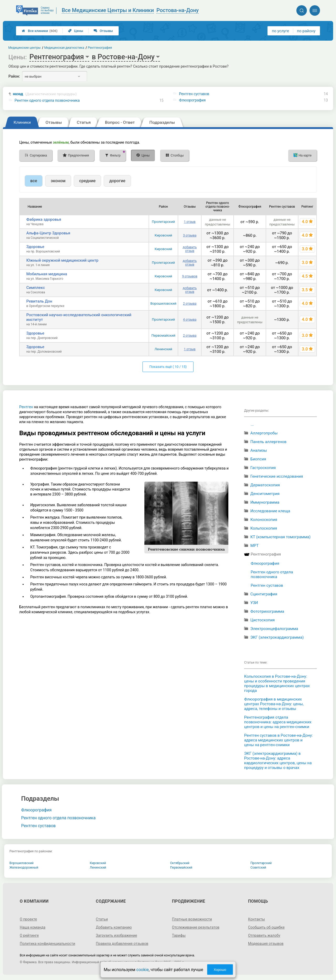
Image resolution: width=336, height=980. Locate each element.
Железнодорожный (24, 868)
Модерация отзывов (266, 944)
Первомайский (163, 335)
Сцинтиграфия (264, 594)
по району (306, 31)
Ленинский (163, 349)
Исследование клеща (270, 511)
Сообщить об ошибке (266, 927)
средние (88, 181)
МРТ (255, 546)
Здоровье (35, 247)
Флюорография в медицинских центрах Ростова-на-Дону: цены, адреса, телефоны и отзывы (274, 704)
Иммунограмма (265, 502)
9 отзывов (190, 276)
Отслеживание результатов (196, 927)
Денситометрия (265, 494)
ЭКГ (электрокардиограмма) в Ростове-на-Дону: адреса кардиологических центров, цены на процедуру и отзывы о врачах (278, 761)
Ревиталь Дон (39, 301)
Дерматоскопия (265, 485)
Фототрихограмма (267, 611)
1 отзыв (190, 222)
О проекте (28, 919)
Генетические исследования (277, 476)
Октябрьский (180, 863)
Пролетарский (164, 222)
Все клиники (40, 31)
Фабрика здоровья (44, 219)
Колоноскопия (264, 520)
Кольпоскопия (264, 528)
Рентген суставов (194, 94)
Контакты (256, 919)
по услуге (281, 31)
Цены (76, 31)
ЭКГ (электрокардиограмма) (277, 637)
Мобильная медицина (47, 274)
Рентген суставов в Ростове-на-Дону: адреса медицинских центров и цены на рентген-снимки (278, 740)
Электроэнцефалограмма (274, 629)
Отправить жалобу (264, 935)
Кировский (163, 235)
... (252, 424)
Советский (258, 868)
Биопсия (258, 459)
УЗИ (254, 603)
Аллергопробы (264, 433)
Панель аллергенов (269, 442)
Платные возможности (192, 919)
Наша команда (33, 927)
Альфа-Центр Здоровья (48, 233)
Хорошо (220, 970)
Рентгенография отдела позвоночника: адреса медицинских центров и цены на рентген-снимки (278, 722)
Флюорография (192, 100)
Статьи (102, 919)
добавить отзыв (190, 249)
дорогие (117, 181)
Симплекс (36, 288)
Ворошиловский (163, 303)
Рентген (26, 407)
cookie (142, 970)
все (34, 181)
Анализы (259, 450)
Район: (14, 76)
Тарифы (179, 935)
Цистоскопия (263, 620)
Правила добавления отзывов (122, 944)
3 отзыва (190, 235)
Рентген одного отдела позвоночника (47, 100)
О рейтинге (29, 935)
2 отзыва (190, 304)
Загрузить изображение (116, 935)
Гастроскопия (263, 468)
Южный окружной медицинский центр (62, 260)
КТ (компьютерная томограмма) (280, 537)
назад (45, 94)
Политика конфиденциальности (47, 944)
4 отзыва (190, 320)
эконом (58, 181)
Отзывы (103, 31)
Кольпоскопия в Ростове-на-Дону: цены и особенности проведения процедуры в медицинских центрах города (277, 683)
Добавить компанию (114, 927)
